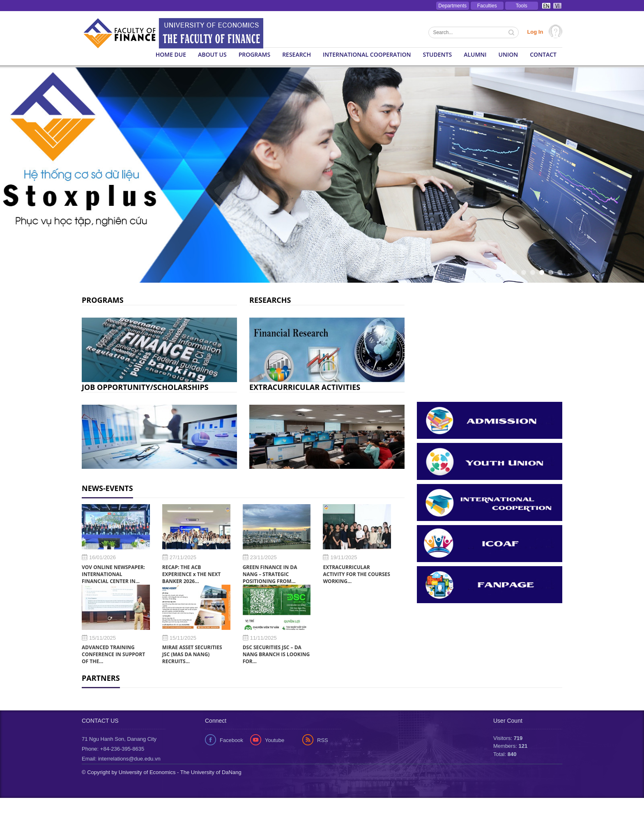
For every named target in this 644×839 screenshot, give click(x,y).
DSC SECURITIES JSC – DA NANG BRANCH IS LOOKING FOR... (276, 654)
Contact (543, 54)
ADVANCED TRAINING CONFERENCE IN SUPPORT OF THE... (113, 654)
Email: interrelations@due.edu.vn (121, 800)
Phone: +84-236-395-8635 (113, 790)
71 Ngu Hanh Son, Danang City (119, 780)
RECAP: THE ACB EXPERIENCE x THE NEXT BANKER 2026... (191, 574)
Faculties (487, 6)
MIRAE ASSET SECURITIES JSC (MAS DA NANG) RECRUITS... (192, 654)
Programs (255, 54)
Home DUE (171, 54)
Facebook (231, 781)
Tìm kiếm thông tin (512, 33)
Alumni (475, 54)
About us (212, 54)
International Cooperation (367, 54)
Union (508, 54)
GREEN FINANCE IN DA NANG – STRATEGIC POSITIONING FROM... (270, 574)
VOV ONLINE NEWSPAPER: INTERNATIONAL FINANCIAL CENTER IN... (113, 574)
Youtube (275, 781)
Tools (522, 6)
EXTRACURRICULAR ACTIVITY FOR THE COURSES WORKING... (356, 574)
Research (297, 54)
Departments (452, 6)
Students (438, 54)
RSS (323, 781)
